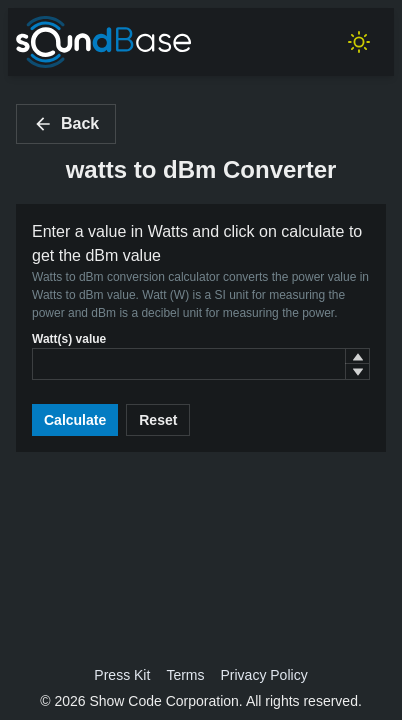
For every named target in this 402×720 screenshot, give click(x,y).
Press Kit (122, 675)
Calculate (75, 420)
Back (66, 124)
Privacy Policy (264, 675)
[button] (357, 356)
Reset (158, 420)
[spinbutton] (201, 364)
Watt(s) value (69, 339)
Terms (185, 675)
